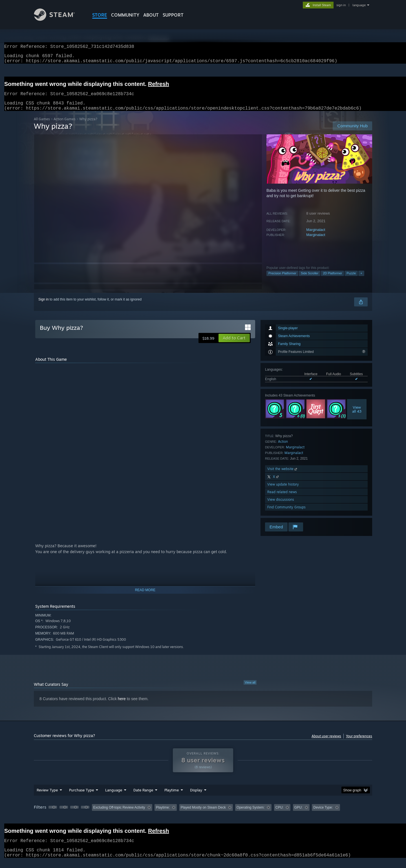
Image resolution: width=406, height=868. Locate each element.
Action (283, 448)
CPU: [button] (280, 814)
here (122, 705)
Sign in (44, 306)
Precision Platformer (282, 280)
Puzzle (351, 280)
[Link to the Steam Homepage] (59, 19)
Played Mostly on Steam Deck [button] (203, 814)
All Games (42, 126)
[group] (203, 815)
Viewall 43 (357, 416)
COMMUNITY (125, 15)
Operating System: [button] (251, 814)
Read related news (282, 499)
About (151, 15)
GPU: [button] (298, 814)
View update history (283, 491)
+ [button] (361, 280)
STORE (100, 15)
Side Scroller (310, 280)
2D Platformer (332, 280)
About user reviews (326, 743)
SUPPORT (173, 15)
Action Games (65, 126)
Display (196, 797)
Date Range (143, 797)
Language (114, 797)
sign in (341, 5)
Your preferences (359, 743)
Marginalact (316, 236)
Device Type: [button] (323, 814)
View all (250, 689)
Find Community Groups (286, 514)
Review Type (47, 797)
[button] (234, 345)
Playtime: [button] (163, 814)
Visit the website (283, 476)
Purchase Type (81, 797)
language (359, 5)
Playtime (172, 797)
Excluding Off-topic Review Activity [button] (119, 814)
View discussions (281, 506)
